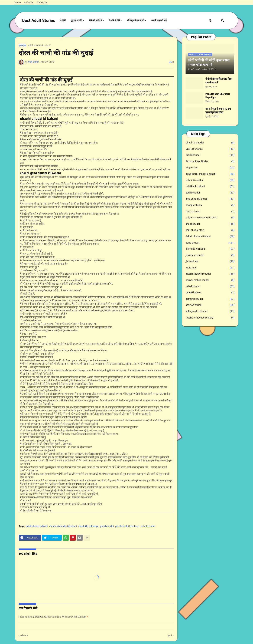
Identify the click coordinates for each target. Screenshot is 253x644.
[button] (210, 20)
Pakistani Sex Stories (210, 162)
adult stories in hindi (39, 45)
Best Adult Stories (39, 20)
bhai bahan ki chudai (210, 199)
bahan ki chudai (210, 180)
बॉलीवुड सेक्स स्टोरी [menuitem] (135, 20)
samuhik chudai (210, 299)
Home (18, 2)
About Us (29, 2)
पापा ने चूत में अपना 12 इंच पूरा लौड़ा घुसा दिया (218, 111)
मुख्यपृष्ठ (22, 45)
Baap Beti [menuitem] (114, 20)
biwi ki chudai (210, 212)
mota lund (210, 268)
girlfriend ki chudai (210, 249)
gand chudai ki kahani (127, 526)
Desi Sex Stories (210, 149)
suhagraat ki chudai (210, 311)
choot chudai (210, 224)
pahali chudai (148, 526)
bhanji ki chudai (210, 205)
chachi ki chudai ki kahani (63, 526)
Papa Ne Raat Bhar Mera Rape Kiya (218, 96)
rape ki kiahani (210, 293)
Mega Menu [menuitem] (96, 20)
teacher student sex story (210, 318)
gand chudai (107, 526)
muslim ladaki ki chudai (210, 274)
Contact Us (42, 2)
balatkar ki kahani (210, 186)
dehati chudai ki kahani (210, 236)
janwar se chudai (210, 255)
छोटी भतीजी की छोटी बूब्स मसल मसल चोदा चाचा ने (209, 63)
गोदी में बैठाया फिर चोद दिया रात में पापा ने (219, 81)
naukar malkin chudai (210, 280)
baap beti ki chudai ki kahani (210, 174)
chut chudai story (210, 230)
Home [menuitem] (63, 20)
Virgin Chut (210, 168)
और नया (24, 635)
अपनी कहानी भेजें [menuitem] (159, 20)
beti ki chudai (210, 193)
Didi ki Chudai (210, 155)
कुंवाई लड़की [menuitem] (77, 20)
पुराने (170, 635)
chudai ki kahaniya (88, 526)
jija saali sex (210, 261)
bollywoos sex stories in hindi (210, 218)
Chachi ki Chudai (210, 143)
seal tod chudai (210, 305)
